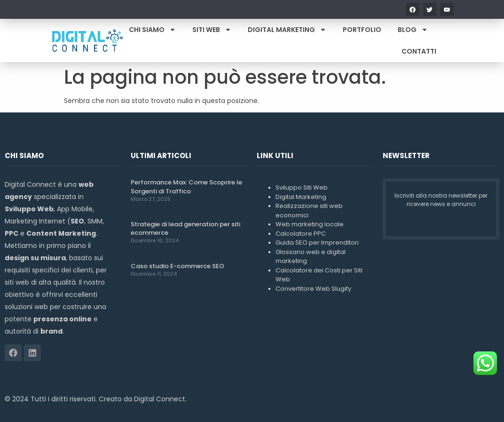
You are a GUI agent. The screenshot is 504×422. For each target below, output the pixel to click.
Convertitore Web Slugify (313, 289)
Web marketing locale (310, 224)
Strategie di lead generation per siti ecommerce (185, 228)
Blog (413, 30)
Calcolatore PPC (301, 234)
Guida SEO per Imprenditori (317, 243)
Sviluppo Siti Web (302, 187)
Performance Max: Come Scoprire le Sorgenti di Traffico (186, 187)
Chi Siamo (152, 30)
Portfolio (362, 30)
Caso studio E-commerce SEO (177, 266)
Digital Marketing (287, 30)
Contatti (419, 51)
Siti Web (212, 30)
